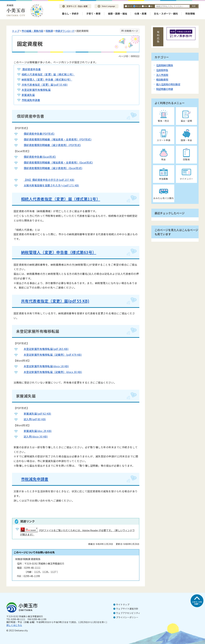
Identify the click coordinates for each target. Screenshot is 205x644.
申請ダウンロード (65, 31)
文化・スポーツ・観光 (166, 14)
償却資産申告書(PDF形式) (37, 134)
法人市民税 (162, 75)
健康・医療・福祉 (118, 14)
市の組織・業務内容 (32, 31)
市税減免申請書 (31, 100)
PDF (146, 6)
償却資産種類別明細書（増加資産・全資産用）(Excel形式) (56, 162)
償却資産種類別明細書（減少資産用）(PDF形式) (50, 145)
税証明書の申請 (165, 89)
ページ (138, 6)
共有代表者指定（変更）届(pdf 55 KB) (45, 85)
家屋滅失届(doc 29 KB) (35, 431)
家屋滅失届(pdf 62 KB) (35, 414)
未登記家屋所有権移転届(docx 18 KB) (44, 366)
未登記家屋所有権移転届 (36, 90)
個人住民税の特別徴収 (168, 84)
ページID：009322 (129, 56)
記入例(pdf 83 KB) (32, 419)
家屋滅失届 (28, 95)
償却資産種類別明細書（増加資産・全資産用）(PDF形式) (55, 139)
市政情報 (190, 14)
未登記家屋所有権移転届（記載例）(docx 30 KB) (50, 372)
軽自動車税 (162, 79)
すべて (130, 6)
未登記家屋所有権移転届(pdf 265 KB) (44, 349)
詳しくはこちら (14, 625)
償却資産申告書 (31, 69)
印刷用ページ (131, 31)
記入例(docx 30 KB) (33, 436)
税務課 (49, 31)
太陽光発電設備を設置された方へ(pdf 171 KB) (49, 185)
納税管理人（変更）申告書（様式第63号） (47, 79)
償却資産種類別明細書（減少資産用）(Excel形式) (51, 168)
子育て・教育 (93, 14)
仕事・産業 (141, 14)
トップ (16, 31)
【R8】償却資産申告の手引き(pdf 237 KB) (47, 180)
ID (152, 6)
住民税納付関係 (165, 65)
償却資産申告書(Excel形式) (37, 157)
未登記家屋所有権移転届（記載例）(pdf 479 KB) (50, 355)
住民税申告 (162, 70)
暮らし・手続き (70, 14)
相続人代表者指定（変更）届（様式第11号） (48, 74)
